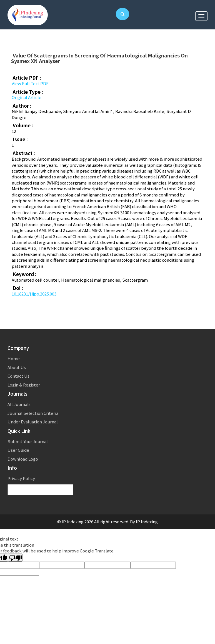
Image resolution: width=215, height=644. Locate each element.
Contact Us (18, 376)
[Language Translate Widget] (40, 490)
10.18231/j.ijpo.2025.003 (34, 294)
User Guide (18, 450)
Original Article (27, 97)
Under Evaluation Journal (33, 422)
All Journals (19, 404)
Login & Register (24, 385)
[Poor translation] (15, 558)
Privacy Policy (21, 478)
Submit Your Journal (28, 441)
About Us (17, 367)
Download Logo (23, 459)
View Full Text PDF (30, 83)
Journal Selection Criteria (33, 413)
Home (14, 358)
